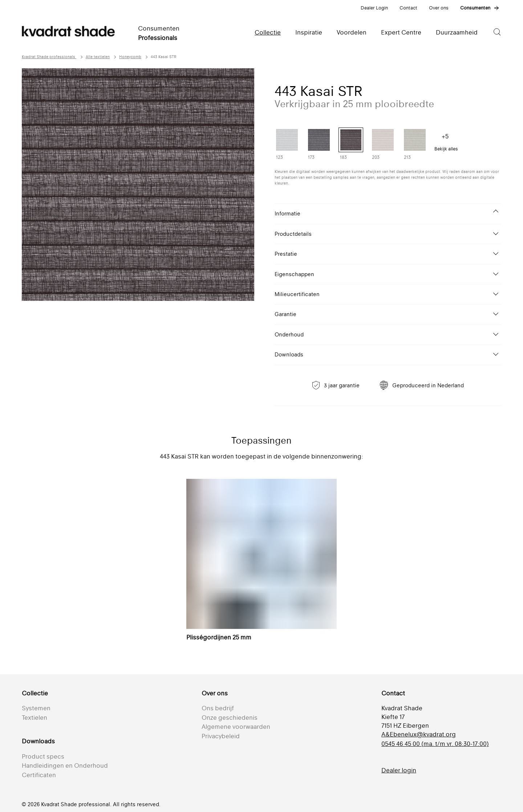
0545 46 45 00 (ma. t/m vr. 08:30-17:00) (435, 744)
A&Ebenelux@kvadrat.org (419, 734)
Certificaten (39, 775)
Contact (408, 8)
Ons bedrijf (218, 708)
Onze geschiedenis (230, 718)
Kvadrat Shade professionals (49, 57)
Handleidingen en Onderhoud (65, 765)
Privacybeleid (221, 736)
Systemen (36, 708)
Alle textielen (98, 57)
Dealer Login (374, 8)
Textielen (35, 718)
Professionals (158, 38)
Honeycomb (130, 57)
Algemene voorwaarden (236, 727)
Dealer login (399, 770)
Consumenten (475, 8)
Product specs (43, 756)
